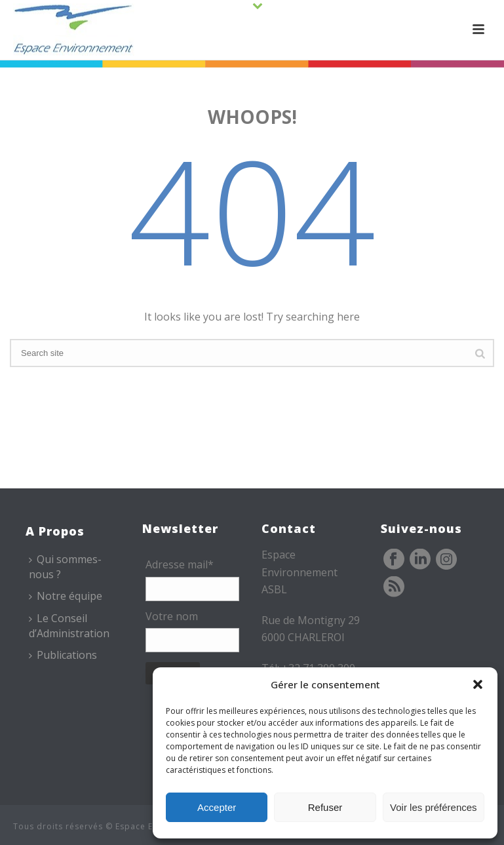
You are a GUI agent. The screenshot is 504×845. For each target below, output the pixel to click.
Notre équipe (66, 596)
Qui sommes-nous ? (65, 567)
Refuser (325, 807)
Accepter (217, 807)
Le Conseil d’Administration (69, 626)
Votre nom (172, 616)
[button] (478, 684)
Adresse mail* (180, 564)
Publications (63, 655)
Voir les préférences (434, 807)
